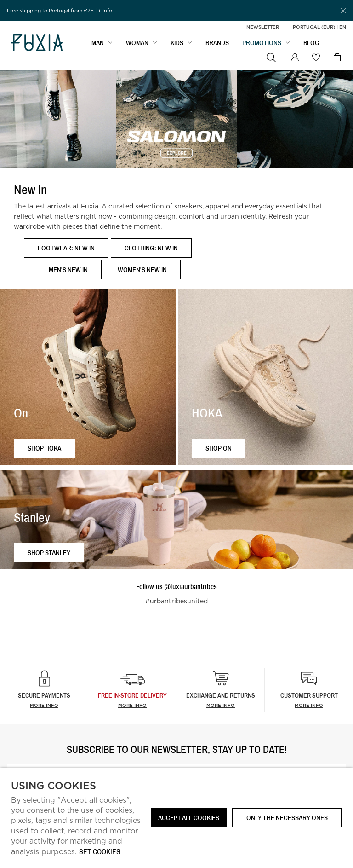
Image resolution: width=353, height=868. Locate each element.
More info (44, 705)
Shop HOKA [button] (44, 448)
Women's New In (142, 269)
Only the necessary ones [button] (287, 818)
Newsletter (263, 27)
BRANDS (217, 44)
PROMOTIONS (262, 44)
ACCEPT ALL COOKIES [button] (189, 818)
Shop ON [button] (219, 448)
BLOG (311, 44)
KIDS (177, 44)
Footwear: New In (66, 248)
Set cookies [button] (100, 852)
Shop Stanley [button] (49, 553)
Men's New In (68, 269)
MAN (98, 44)
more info (132, 705)
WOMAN (137, 44)
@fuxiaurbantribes (191, 586)
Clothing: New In (151, 248)
